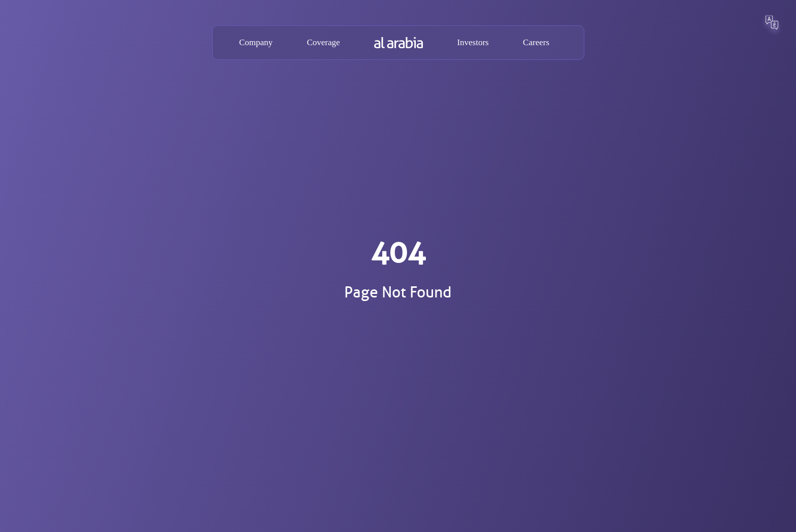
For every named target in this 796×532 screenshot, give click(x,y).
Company (256, 42)
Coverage (323, 42)
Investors (473, 42)
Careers (536, 42)
